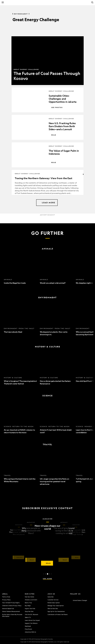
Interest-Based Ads (8, 608)
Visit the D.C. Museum (32, 614)
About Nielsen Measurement (11, 611)
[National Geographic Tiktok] (88, 597)
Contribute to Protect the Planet (58, 614)
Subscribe (51, 597)
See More (47, 579)
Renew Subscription (54, 603)
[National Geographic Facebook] (74, 597)
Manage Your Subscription (56, 606)
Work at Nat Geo (53, 608)
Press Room (28, 629)
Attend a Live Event (31, 600)
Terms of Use (6, 597)
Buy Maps (28, 606)
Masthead (28, 626)
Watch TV (28, 617)
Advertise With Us (30, 632)
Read (52, 135)
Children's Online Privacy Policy (12, 606)
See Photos (56, 107)
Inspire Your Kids (30, 608)
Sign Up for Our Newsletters (56, 611)
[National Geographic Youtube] (81, 597)
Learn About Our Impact (32, 620)
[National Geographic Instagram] (71, 597)
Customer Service (53, 600)
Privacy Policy (6, 600)
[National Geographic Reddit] (91, 597)
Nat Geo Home (29, 597)
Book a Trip (28, 603)
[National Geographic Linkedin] (84, 597)
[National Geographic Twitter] (77, 597)
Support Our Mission (31, 623)
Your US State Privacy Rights (11, 603)
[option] (21, 270)
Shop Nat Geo (29, 611)
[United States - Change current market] (79, 600)
